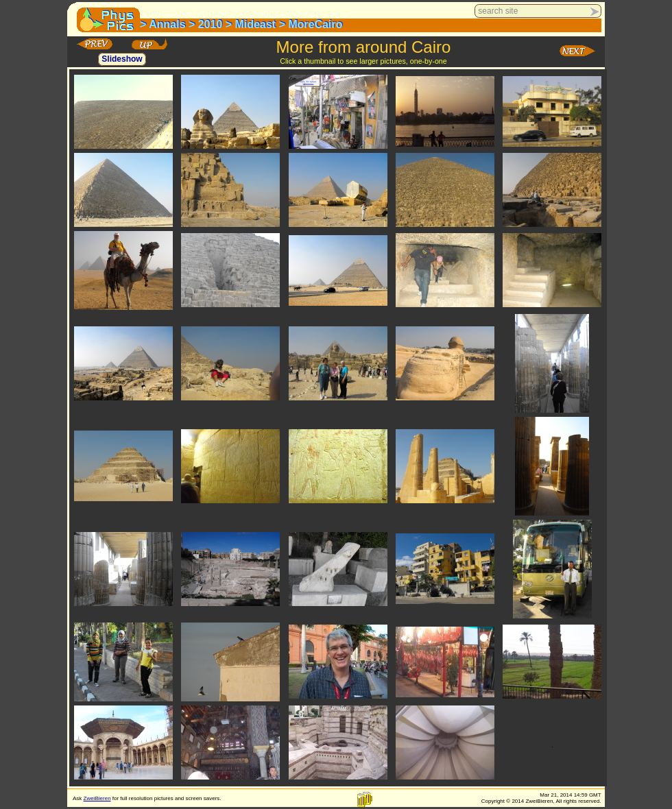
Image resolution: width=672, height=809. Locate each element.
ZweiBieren (97, 798)
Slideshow (122, 60)
